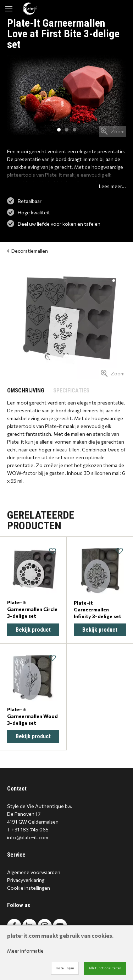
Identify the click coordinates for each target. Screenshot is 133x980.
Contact (17, 789)
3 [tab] (74, 130)
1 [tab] (59, 130)
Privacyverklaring (26, 880)
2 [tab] (67, 130)
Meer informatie (25, 951)
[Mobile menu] (9, 9)
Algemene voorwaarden (34, 872)
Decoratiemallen (27, 251)
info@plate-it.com (28, 837)
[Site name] (30, 9)
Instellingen (65, 968)
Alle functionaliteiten (105, 968)
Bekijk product (33, 630)
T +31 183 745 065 (28, 829)
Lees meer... (112, 186)
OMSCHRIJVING (26, 390)
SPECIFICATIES (71, 390)
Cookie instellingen (29, 888)
